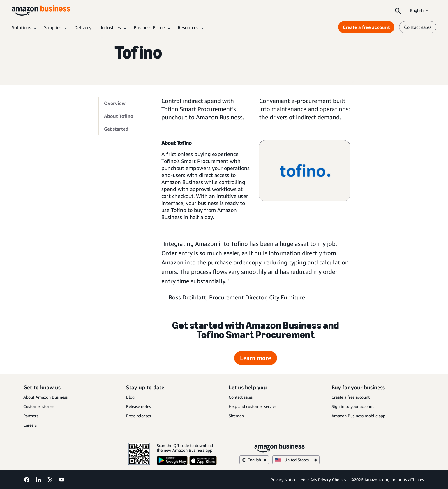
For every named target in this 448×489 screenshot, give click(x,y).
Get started (116, 129)
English (420, 10)
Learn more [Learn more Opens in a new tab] (256, 358)
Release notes (139, 406)
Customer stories (39, 406)
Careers (30, 425)
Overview (115, 103)
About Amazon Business (45, 397)
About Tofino (119, 116)
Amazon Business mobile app (358, 416)
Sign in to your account (353, 406)
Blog (130, 397)
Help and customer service (253, 406)
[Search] (398, 10)
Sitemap (236, 416)
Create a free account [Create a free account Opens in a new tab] (366, 27)
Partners (31, 416)
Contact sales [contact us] (418, 27)
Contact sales (241, 397)
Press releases (139, 416)
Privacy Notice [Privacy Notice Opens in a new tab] (283, 480)
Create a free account (351, 397)
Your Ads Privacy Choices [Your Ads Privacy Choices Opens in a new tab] (323, 480)
